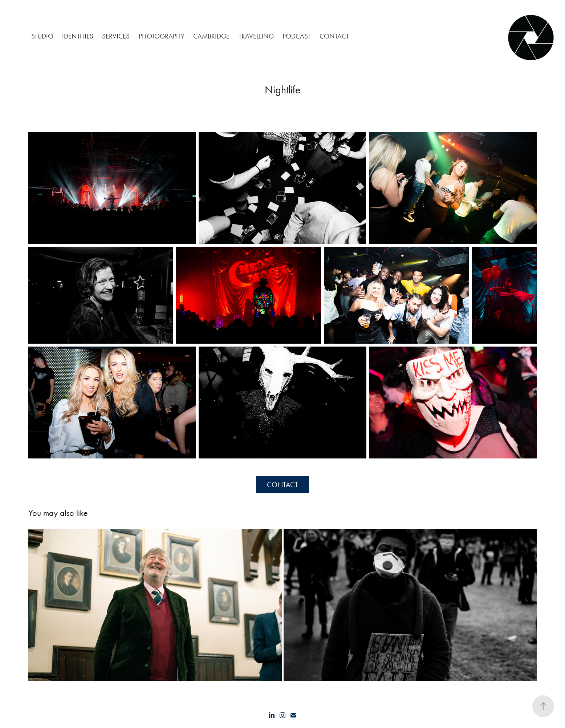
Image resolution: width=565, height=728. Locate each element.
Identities (78, 36)
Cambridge (211, 36)
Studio (42, 36)
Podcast (296, 36)
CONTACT (334, 36)
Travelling (256, 36)
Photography (162, 36)
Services (116, 36)
